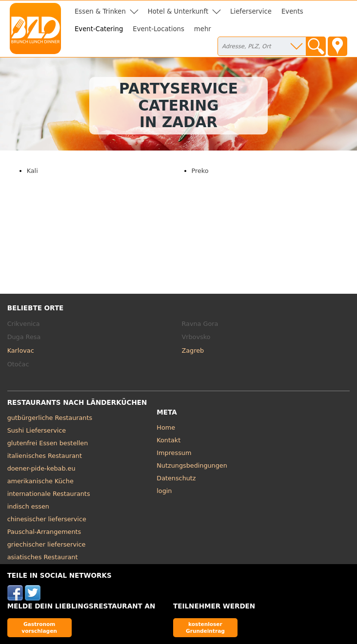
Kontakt (169, 440)
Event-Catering (99, 29)
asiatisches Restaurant (43, 557)
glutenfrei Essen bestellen (48, 443)
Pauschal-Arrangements (44, 532)
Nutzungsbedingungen (192, 465)
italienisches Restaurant (45, 456)
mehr (203, 29)
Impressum (174, 453)
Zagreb (193, 350)
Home (166, 427)
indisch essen (28, 506)
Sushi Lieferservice (37, 430)
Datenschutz (176, 478)
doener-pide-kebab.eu (41, 468)
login (164, 491)
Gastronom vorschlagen (39, 627)
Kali (32, 171)
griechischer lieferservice (47, 544)
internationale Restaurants (49, 494)
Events (292, 11)
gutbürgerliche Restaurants (50, 418)
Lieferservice (251, 11)
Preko (200, 171)
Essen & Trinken (100, 11)
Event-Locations (159, 29)
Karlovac (21, 350)
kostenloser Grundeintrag (205, 627)
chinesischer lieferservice (47, 519)
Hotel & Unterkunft (178, 11)
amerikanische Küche (40, 481)
